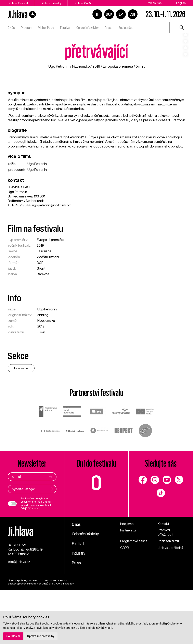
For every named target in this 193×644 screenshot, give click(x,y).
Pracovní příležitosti (165, 583)
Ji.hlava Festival (18, 3)
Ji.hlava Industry (54, 3)
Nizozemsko (81, 117)
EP (121, 14)
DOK (109, 14)
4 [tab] (185, 62)
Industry (79, 604)
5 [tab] (185, 68)
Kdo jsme (127, 575)
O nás (11, 28)
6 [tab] (185, 75)
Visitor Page (46, 28)
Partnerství (128, 581)
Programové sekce (129, 594)
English (181, 3)
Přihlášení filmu (169, 592)
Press (108, 28)
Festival (65, 28)
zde (36, 559)
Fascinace (44, 302)
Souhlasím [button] (13, 636)
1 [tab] (185, 42)
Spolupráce (126, 28)
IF (97, 14)
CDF (133, 14)
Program (27, 28)
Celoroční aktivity (87, 28)
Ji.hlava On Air (88, 3)
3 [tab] (185, 55)
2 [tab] (185, 49)
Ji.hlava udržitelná (171, 603)
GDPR (125, 603)
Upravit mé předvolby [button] (41, 636)
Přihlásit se (154, 3)
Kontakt (164, 575)
